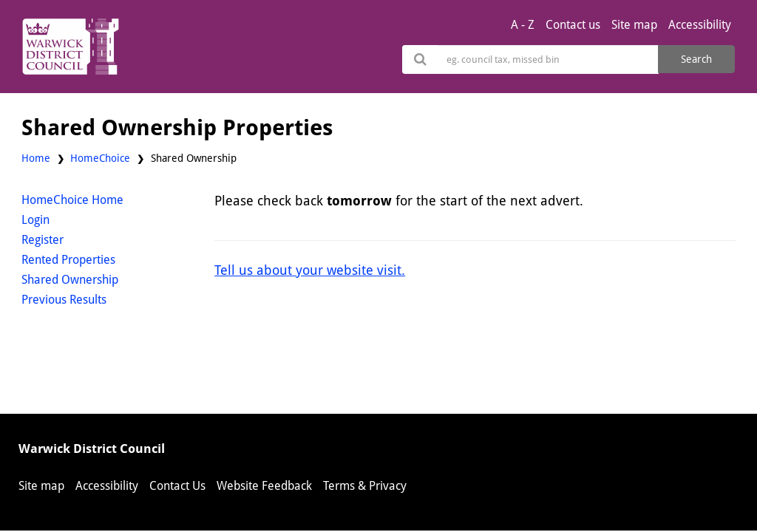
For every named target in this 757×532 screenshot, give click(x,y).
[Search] (548, 59)
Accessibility (700, 25)
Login (35, 220)
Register (43, 240)
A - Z (523, 25)
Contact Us (177, 486)
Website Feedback (264, 486)
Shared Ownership (70, 280)
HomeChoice (100, 158)
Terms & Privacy (365, 486)
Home (36, 158)
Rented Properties (68, 260)
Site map (634, 25)
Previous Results (64, 300)
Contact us (573, 25)
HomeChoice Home (72, 200)
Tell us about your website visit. (310, 270)
